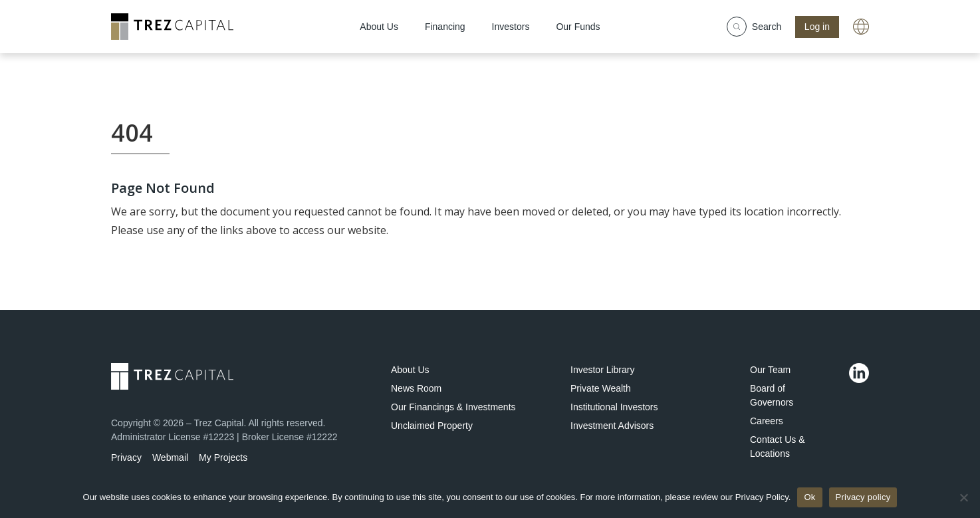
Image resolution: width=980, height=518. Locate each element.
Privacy (126, 457)
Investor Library (602, 370)
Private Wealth (601, 388)
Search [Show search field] (754, 27)
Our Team (770, 370)
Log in (817, 27)
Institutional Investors (614, 407)
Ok (809, 497)
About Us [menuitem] (379, 27)
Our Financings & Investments (453, 407)
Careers (767, 421)
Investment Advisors (612, 426)
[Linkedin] (859, 373)
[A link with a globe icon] (861, 27)
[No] (963, 497)
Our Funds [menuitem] (578, 27)
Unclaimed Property (432, 426)
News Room (416, 388)
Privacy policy (863, 497)
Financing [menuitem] (445, 27)
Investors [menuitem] (511, 27)
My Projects (223, 457)
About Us (410, 370)
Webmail (170, 457)
